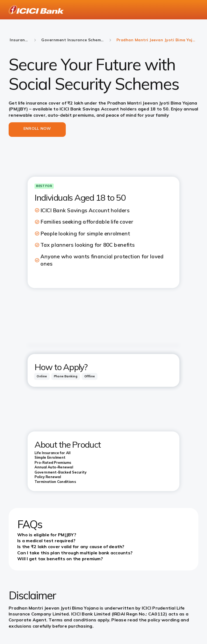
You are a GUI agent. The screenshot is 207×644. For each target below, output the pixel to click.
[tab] (42, 376)
